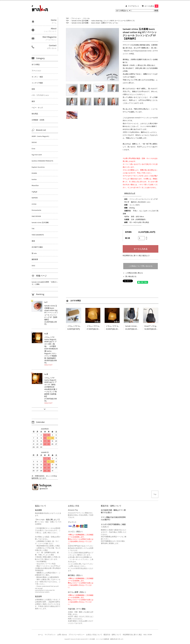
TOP (67, 18)
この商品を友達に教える (134, 273)
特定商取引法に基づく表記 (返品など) (136, 256)
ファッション (76, 18)
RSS (145, 635)
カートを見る (151, 6)
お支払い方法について (94, 635)
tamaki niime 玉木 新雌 (80, 21)
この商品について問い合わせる (141, 266)
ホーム (41, 635)
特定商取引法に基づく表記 (132, 635)
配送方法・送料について (112, 635)
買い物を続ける (131, 276)
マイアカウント (134, 6)
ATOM (150, 635)
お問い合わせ (62, 635)
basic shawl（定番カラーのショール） (105, 23)
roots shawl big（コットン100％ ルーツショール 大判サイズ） (113, 21)
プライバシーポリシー (77, 635)
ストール (86, 18)
